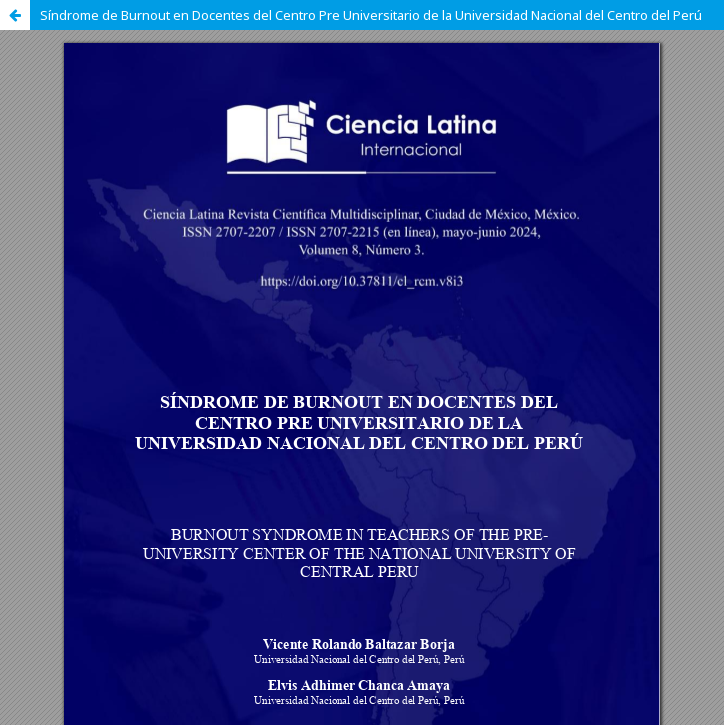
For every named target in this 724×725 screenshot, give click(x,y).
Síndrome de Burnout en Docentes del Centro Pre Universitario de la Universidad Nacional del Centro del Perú (371, 15)
